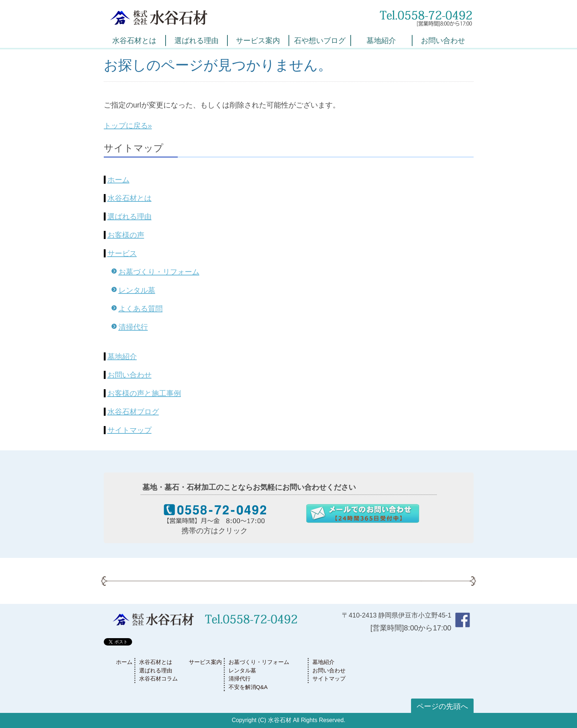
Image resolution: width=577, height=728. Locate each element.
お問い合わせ (443, 41)
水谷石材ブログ (133, 412)
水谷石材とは (134, 41)
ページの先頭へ (442, 706)
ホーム (118, 180)
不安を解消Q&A (248, 687)
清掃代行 (133, 327)
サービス (122, 253)
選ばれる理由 (197, 41)
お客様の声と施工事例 (144, 393)
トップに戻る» (128, 126)
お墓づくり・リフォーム (159, 272)
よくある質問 (141, 309)
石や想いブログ (320, 41)
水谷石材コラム (158, 678)
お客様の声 (126, 235)
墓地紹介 (381, 41)
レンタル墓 (137, 290)
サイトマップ (130, 430)
